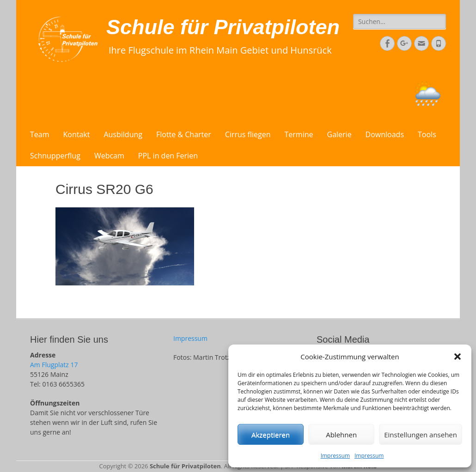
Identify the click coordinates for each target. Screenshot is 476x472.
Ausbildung (123, 134)
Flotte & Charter (184, 134)
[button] (458, 357)
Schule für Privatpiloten (223, 27)
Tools (427, 134)
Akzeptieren (271, 435)
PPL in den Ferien (168, 156)
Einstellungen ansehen (421, 435)
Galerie (339, 134)
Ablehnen (341, 435)
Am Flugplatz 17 (54, 365)
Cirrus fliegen (248, 134)
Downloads (385, 134)
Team (40, 134)
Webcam (109, 156)
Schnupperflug (55, 156)
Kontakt (77, 134)
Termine (299, 134)
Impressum (335, 456)
